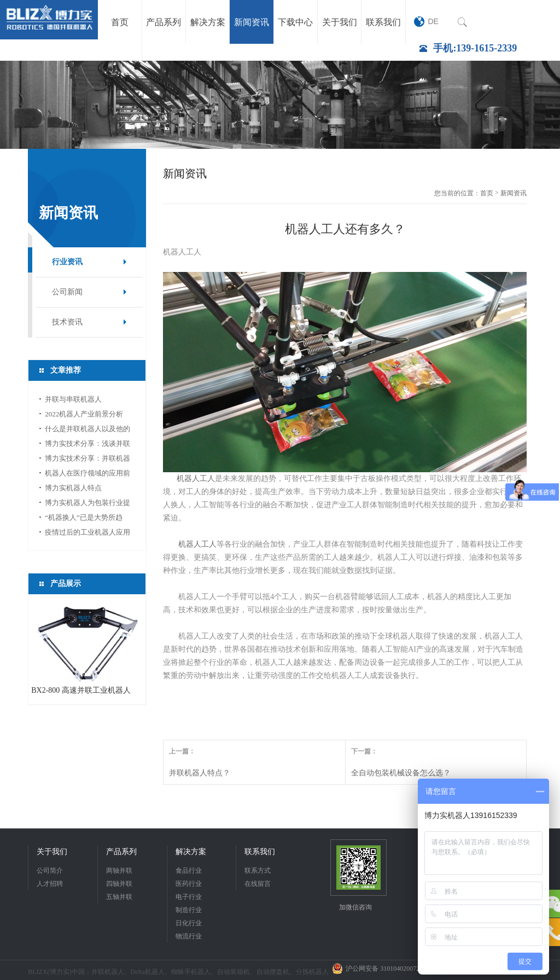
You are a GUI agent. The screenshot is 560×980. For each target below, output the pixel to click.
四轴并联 (119, 884)
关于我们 (52, 852)
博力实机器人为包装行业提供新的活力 (87, 504)
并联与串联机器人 (73, 399)
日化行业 (189, 923)
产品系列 (121, 852)
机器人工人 (196, 479)
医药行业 (189, 884)
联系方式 (258, 871)
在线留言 (258, 884)
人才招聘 (50, 884)
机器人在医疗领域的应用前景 (87, 475)
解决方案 (191, 852)
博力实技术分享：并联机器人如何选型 (87, 460)
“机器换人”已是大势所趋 (84, 517)
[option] (280, 105)
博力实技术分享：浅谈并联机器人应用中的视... (87, 445)
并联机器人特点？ (200, 773)
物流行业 (189, 936)
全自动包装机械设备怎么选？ (401, 773)
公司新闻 (67, 292)
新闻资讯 (514, 193)
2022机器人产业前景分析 (84, 414)
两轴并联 (119, 871)
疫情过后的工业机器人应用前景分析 (87, 534)
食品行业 (189, 871)
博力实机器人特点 (73, 488)
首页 (487, 193)
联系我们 (260, 852)
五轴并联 (119, 897)
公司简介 (50, 871)
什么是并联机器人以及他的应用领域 (87, 430)
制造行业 (189, 910)
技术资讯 (67, 322)
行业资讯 (67, 262)
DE (433, 21)
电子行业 (189, 897)
